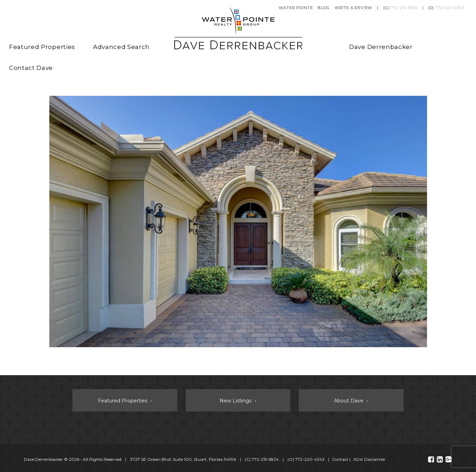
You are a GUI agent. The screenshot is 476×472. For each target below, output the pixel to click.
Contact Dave (31, 68)
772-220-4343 (450, 8)
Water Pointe (296, 8)
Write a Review (354, 8)
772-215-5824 (404, 8)
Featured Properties (42, 47)
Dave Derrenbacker (381, 47)
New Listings (236, 401)
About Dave (349, 401)
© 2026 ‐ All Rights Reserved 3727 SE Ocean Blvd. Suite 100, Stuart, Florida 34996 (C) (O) (175, 459)
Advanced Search (121, 47)
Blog (324, 8)
